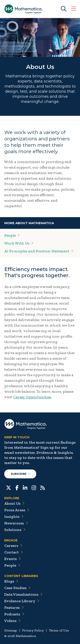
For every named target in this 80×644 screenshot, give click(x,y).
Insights (14, 517)
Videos (12, 621)
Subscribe (20, 474)
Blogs (11, 581)
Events (12, 559)
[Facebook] (17, 487)
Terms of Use (59, 630)
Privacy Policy (33, 630)
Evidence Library (22, 601)
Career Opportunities (32, 397)
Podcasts (14, 614)
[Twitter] (9, 487)
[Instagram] (34, 487)
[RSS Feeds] (43, 487)
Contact (14, 552)
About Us (14, 503)
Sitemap (11, 630)
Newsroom (16, 523)
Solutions (15, 530)
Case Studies (17, 588)
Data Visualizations (23, 594)
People (12, 565)
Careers (13, 546)
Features (14, 608)
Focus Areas (17, 510)
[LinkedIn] (25, 487)
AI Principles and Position (39, 251)
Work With (19, 243)
